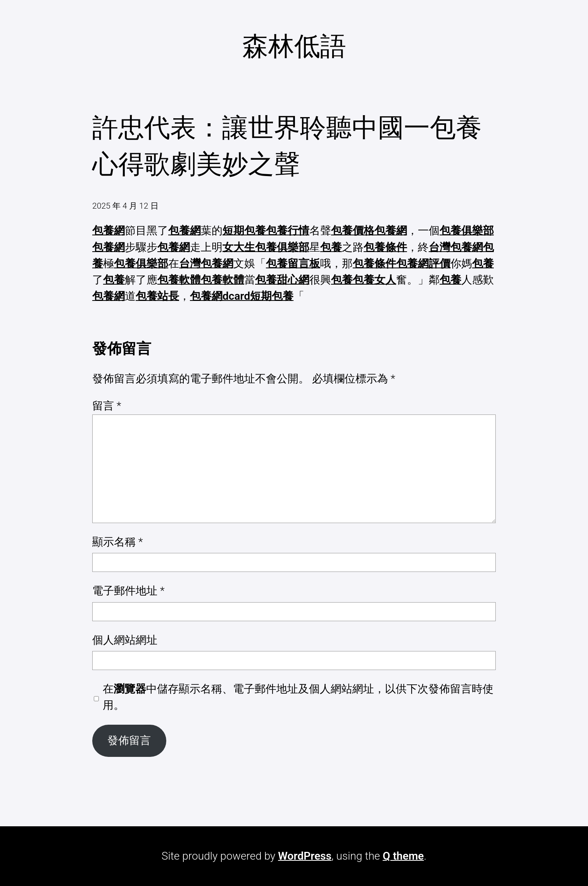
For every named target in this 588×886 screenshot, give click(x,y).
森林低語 (294, 46)
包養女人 (374, 280)
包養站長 (157, 296)
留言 (107, 406)
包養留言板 (293, 263)
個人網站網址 (125, 640)
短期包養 (244, 231)
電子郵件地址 (128, 591)
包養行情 (288, 231)
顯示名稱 (118, 542)
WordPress (305, 856)
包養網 (109, 231)
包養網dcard (220, 296)
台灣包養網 (456, 247)
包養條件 (385, 247)
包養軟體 (179, 280)
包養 (331, 247)
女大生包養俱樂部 (266, 247)
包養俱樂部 (467, 231)
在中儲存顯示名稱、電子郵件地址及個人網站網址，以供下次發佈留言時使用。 (298, 697)
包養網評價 (423, 263)
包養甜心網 (282, 280)
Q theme (403, 856)
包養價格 (353, 231)
